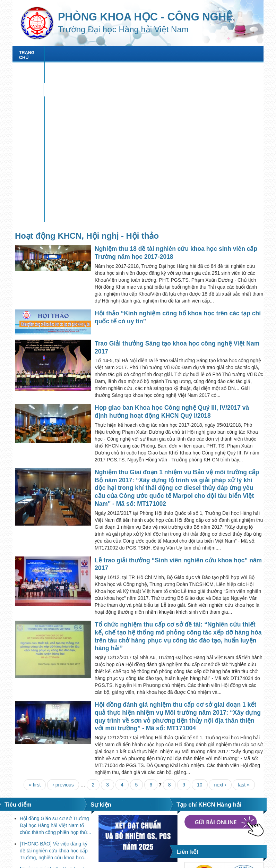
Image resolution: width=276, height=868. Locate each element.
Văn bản (147, 66)
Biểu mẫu (181, 66)
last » (244, 636)
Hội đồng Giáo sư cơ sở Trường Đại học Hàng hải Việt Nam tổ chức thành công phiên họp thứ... (55, 676)
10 (200, 636)
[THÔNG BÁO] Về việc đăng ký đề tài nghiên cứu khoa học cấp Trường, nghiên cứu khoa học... (54, 702)
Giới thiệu (70, 53)
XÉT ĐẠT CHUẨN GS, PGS (97, 66)
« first (35, 636)
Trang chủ (32, 53)
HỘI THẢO (203, 53)
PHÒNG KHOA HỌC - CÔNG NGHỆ (145, 17)
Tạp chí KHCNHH (38, 66)
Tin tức (104, 53)
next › (220, 636)
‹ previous (63, 636)
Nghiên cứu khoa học (153, 53)
